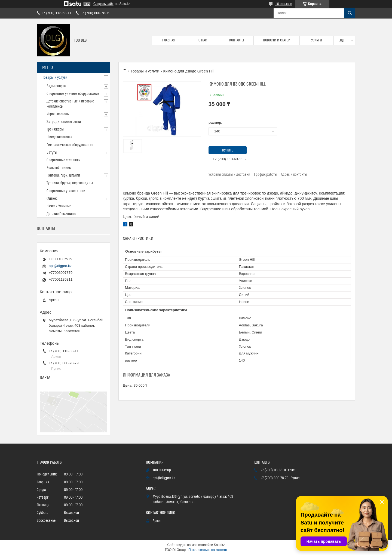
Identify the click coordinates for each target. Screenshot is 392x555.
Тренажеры (55, 129)
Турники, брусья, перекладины (70, 183)
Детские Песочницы (61, 214)
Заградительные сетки (64, 122)
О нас (203, 40)
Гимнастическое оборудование (70, 145)
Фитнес (52, 199)
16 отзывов (284, 4)
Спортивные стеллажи (64, 160)
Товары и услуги (145, 71)
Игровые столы (58, 114)
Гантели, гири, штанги (63, 175)
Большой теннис (59, 168)
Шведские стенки (59, 137)
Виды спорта (56, 86)
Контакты (237, 40)
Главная (169, 40)
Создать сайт (103, 4)
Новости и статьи (277, 40)
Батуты (52, 153)
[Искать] (350, 13)
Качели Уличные (59, 206)
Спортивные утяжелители (66, 191)
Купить (228, 150)
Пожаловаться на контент (208, 550)
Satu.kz (219, 545)
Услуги (317, 40)
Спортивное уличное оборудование (73, 94)
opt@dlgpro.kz (60, 266)
